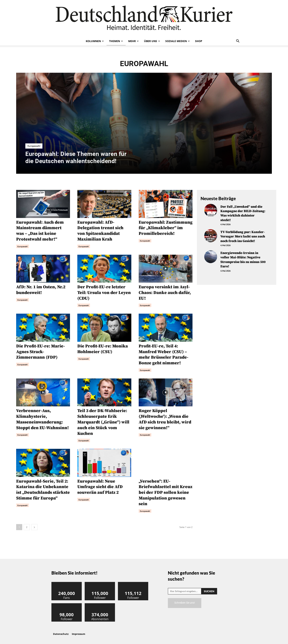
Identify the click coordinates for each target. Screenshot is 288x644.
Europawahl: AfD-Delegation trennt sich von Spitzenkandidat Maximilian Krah (100, 231)
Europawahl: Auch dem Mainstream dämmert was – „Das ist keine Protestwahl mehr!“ (40, 231)
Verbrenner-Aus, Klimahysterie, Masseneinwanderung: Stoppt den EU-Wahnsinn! (43, 418)
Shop (199, 41)
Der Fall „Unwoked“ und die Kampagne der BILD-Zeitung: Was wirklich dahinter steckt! (243, 213)
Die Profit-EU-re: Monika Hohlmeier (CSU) (103, 348)
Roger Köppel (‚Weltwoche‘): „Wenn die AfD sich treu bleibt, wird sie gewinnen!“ (165, 418)
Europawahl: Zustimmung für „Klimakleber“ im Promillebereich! (166, 228)
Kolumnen (95, 41)
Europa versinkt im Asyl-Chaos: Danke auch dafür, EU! (165, 292)
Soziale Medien (178, 41)
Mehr (133, 41)
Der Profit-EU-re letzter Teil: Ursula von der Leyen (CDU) (101, 292)
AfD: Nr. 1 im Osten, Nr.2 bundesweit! (41, 289)
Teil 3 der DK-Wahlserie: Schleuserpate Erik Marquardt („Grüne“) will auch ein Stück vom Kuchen (103, 420)
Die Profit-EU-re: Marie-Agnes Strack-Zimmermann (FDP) (41, 351)
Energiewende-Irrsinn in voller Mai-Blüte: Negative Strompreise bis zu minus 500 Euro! (243, 258)
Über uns (152, 41)
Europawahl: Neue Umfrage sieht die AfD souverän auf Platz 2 (100, 485)
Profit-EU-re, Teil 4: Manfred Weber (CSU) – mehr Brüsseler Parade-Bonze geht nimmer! (164, 353)
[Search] (209, 588)
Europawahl (34, 146)
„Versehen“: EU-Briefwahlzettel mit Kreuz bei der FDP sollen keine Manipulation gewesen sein (165, 490)
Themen (116, 41)
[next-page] (34, 524)
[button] (238, 41)
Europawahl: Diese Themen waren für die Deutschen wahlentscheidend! (76, 157)
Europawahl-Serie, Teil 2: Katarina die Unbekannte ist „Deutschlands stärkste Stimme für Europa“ (42, 490)
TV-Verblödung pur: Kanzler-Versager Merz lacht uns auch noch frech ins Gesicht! (243, 236)
